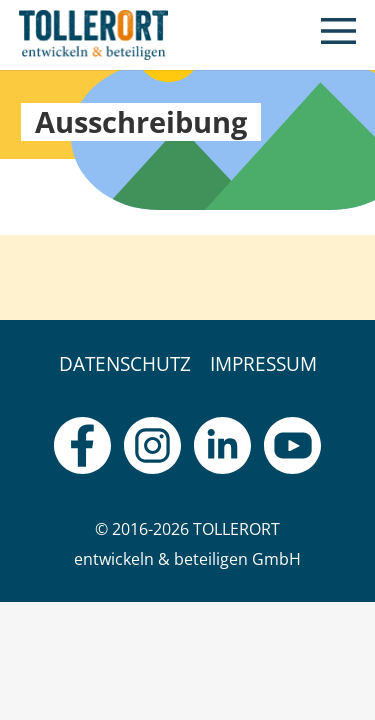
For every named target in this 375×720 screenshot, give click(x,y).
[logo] (93, 35)
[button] (338, 35)
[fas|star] (82, 445)
